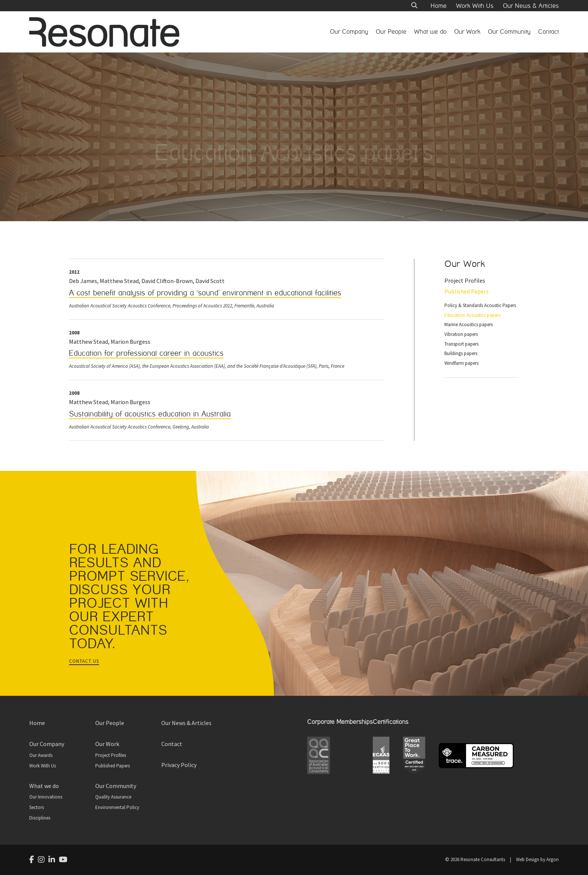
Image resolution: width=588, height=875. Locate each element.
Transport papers (461, 344)
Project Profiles (465, 280)
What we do (430, 32)
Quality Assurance (113, 797)
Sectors (37, 807)
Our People (391, 32)
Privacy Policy (179, 765)
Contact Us (84, 661)
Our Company (349, 32)
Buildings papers (461, 353)
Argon (553, 859)
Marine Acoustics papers (469, 324)
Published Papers (466, 291)
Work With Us (475, 6)
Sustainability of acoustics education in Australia (150, 414)
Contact (548, 32)
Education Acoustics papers (472, 315)
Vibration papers (461, 334)
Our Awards (41, 755)
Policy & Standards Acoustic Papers (480, 305)
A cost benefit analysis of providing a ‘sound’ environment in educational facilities (205, 293)
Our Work (467, 32)
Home (439, 6)
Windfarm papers (461, 363)
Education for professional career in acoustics (146, 353)
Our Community (509, 32)
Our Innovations (46, 797)
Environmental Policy (117, 807)
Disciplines (40, 818)
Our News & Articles (531, 6)
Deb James (83, 281)
